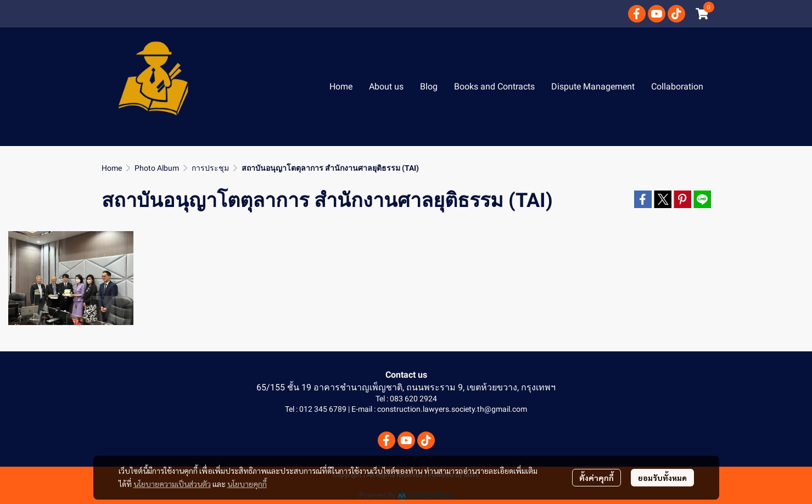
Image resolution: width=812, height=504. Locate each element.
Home (112, 168)
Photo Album (157, 168)
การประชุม (210, 168)
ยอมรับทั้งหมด (662, 478)
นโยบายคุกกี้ (247, 484)
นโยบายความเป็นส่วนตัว (172, 484)
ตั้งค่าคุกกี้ (597, 478)
